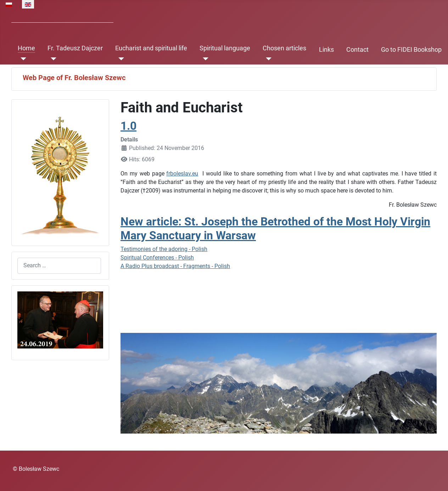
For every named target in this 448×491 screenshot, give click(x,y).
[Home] (22, 59)
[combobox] (59, 266)
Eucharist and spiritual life (151, 48)
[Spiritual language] (204, 59)
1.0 (128, 126)
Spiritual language (225, 48)
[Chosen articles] (267, 59)
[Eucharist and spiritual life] (120, 59)
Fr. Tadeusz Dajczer (75, 48)
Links (326, 50)
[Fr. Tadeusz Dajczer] (52, 59)
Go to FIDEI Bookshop (411, 50)
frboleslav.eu (182, 174)
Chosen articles (284, 48)
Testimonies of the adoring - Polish (164, 249)
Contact (357, 50)
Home (26, 48)
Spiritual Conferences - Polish (157, 258)
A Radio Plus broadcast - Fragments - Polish (175, 266)
